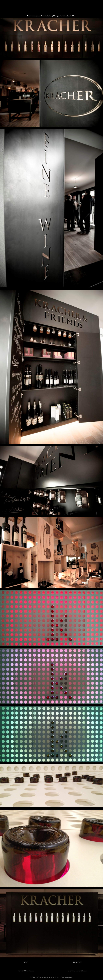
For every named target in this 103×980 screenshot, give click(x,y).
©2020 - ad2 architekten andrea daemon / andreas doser (52, 977)
